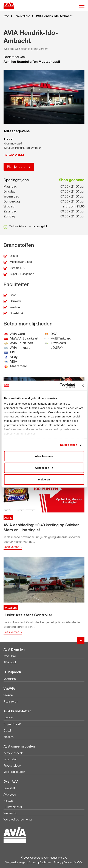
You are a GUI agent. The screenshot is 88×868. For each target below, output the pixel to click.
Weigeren (44, 479)
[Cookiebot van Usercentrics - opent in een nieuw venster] (59, 386)
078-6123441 (14, 156)
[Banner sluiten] (83, 386)
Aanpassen (44, 468)
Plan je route (16, 167)
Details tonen (69, 445)
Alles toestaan (44, 456)
